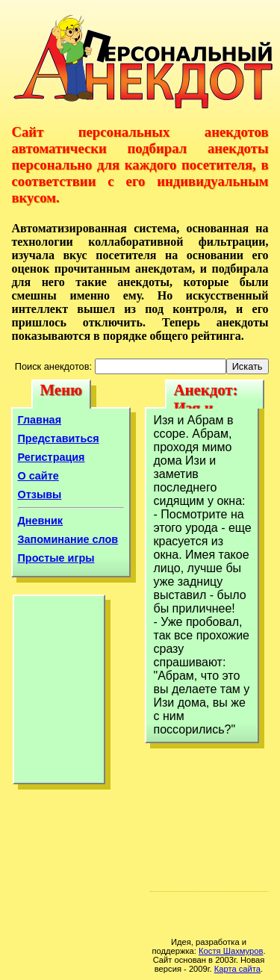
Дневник (41, 521)
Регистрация (52, 457)
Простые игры (56, 558)
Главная (40, 420)
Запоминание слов (68, 539)
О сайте (38, 476)
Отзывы (40, 494)
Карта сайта (237, 969)
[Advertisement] (59, 693)
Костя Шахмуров (231, 951)
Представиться (59, 438)
